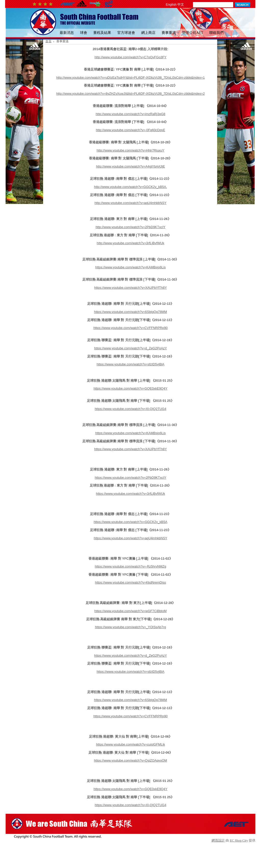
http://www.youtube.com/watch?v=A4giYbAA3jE (131, 166)
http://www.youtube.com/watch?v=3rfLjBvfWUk (131, 243)
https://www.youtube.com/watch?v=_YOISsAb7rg (130, 627)
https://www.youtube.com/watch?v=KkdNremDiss (130, 582)
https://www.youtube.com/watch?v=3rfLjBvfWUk (130, 494)
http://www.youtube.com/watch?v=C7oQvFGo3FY (130, 57)
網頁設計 (218, 841)
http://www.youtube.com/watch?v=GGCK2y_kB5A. (130, 187)
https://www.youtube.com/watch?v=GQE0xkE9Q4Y (130, 388)
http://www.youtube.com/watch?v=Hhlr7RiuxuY (130, 150)
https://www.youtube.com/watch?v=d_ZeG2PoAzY (130, 348)
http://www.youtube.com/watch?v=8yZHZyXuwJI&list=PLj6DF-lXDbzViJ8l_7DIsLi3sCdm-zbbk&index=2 (131, 94)
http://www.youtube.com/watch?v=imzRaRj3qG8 (130, 114)
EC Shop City (239, 841)
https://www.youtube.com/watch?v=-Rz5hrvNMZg (130, 566)
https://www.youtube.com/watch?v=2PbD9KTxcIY (131, 478)
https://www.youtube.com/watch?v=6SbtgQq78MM (130, 312)
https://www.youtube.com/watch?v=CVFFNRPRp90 (130, 328)
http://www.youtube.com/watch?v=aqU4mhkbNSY (130, 203)
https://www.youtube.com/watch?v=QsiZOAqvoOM (131, 760)
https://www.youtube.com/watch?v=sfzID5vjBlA (130, 364)
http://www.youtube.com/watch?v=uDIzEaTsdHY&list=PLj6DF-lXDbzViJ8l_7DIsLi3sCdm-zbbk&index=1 (131, 78)
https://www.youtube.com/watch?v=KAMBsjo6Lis (130, 267)
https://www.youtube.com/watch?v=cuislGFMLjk (131, 744)
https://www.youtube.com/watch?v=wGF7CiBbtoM (130, 611)
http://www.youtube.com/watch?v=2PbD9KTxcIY (130, 227)
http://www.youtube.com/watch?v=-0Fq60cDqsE (130, 130)
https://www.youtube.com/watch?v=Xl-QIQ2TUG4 (131, 409)
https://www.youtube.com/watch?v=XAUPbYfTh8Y (131, 288)
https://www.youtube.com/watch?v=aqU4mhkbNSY (130, 538)
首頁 (48, 41)
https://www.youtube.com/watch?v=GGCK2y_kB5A (130, 522)
